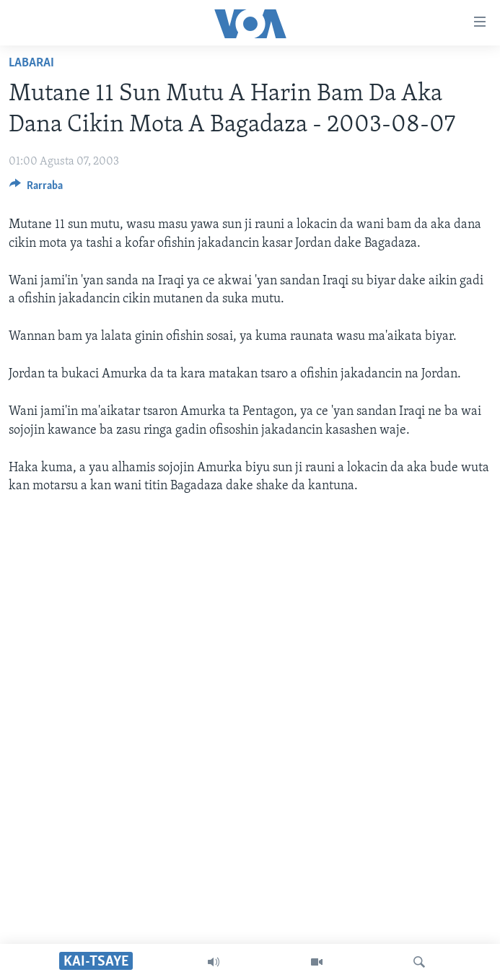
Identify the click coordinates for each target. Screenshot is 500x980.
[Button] (36, 189)
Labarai (31, 63)
